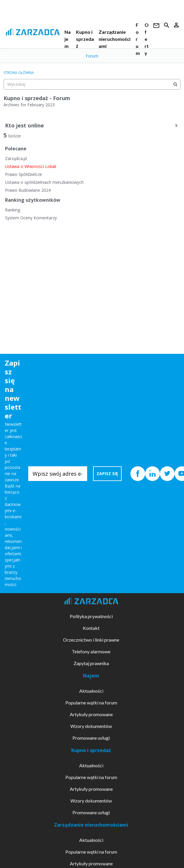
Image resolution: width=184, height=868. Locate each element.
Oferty (147, 39)
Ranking (13, 210)
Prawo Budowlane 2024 (28, 190)
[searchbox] (92, 84)
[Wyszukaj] (175, 84)
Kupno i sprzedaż (85, 39)
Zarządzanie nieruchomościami (115, 39)
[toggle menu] (7, 56)
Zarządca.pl (16, 158)
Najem (68, 39)
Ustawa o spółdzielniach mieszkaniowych (44, 182)
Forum (92, 56)
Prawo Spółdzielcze (24, 174)
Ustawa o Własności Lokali (31, 166)
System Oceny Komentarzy (31, 218)
